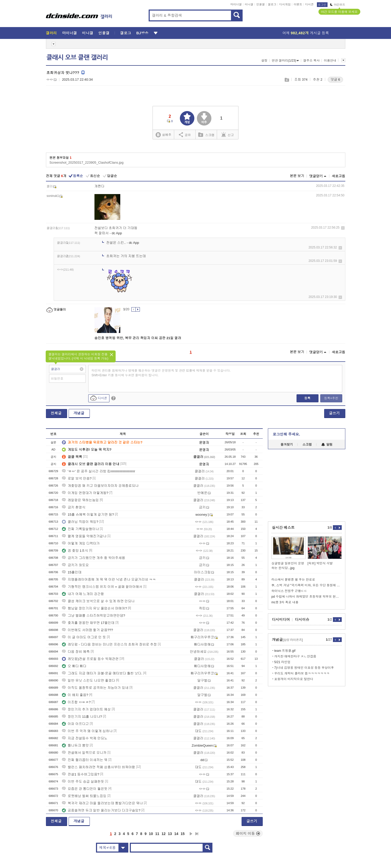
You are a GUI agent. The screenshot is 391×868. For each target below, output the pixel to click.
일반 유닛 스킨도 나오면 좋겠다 (88, 681)
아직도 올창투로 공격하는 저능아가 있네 (95, 688)
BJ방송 (142, 33)
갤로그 (272, 4)
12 (164, 834)
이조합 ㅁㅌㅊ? (76, 702)
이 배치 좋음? (75, 695)
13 (170, 834)
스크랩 (287, 80)
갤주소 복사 (311, 61)
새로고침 (339, 176)
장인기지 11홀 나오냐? (82, 717)
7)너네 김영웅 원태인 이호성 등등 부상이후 (304, 668)
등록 (307, 398)
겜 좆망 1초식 (75, 551)
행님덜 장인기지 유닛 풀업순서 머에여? (94, 608)
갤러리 (51, 33)
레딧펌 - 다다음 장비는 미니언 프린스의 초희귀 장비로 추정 (109, 644)
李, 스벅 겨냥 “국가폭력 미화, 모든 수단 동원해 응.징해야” (307, 585)
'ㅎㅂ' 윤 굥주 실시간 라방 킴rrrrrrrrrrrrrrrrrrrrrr (98, 471)
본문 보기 (297, 176)
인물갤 (261, 4)
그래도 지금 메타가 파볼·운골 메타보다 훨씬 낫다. (102, 673)
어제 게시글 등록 (306, 33)
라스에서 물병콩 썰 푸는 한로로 (293, 580)
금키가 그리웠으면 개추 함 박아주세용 (93, 558)
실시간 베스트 (283, 528)
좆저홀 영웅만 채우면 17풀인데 (88, 623)
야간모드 (338, 5)
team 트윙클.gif (285, 651)
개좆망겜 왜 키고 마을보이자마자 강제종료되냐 (100, 486)
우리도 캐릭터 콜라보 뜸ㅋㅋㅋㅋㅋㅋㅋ (302, 673)
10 (151, 834)
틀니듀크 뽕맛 (75, 745)
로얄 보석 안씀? (77, 478)
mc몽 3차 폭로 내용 (285, 602)
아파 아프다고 (75, 724)
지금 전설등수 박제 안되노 (85, 738)
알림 (327, 445)
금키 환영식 (74, 507)
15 (183, 834)
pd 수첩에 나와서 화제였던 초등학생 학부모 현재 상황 (307, 597)
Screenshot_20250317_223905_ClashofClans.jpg (87, 162)
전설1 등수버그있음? (81, 774)
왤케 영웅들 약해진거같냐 (84, 536)
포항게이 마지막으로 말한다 (294, 679)
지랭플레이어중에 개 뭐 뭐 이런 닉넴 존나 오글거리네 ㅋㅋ (109, 579)
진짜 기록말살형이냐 (80, 529)
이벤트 (298, 4)
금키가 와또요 (75, 565)
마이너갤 (236, 4)
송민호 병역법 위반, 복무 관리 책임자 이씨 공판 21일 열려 (138, 338)
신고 (228, 135)
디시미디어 (281, 620)
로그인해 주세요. (286, 434)
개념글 (79, 413)
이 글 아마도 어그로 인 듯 (84, 637)
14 (176, 834)
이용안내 (330, 61)
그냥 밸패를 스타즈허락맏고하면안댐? (93, 616)
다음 (191, 834)
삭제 (343, 228)
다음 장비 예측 (76, 652)
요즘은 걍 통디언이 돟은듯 (85, 789)
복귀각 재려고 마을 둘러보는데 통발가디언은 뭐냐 (102, 803)
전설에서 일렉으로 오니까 (84, 753)
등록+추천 (331, 398)
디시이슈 (302, 620)
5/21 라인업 (282, 662)
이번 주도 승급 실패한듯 (83, 782)
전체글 (56, 413)
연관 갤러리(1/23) (285, 61)
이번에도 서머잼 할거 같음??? (87, 630)
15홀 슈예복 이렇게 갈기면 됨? (88, 515)
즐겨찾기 (287, 445)
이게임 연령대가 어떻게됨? (85, 493)
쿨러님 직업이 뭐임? (80, 522)
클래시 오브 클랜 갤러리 (77, 57)
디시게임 (285, 4)
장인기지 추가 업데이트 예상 (86, 709)
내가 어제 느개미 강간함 (83, 594)
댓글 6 (335, 80)
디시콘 (310, 4)
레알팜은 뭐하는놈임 (80, 500)
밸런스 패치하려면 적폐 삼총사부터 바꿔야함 (98, 767)
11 (157, 834)
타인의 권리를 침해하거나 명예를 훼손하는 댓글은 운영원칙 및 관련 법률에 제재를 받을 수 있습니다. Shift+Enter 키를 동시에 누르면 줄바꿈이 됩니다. (161, 373)
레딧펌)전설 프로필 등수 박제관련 (90, 659)
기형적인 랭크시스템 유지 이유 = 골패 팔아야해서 (102, 587)
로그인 (322, 5)
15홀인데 (72, 572)
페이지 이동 (248, 833)
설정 (264, 61)
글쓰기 (334, 413)
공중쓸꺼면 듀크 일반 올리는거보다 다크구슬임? (101, 810)
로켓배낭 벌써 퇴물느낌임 (84, 796)
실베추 (163, 135)
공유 (185, 135)
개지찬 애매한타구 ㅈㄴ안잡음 (295, 656)
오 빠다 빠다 (74, 666)
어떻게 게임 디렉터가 (81, 543)
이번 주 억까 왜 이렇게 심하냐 (87, 731)
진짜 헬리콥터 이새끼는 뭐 (85, 760)
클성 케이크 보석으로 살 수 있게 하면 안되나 (98, 601)
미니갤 (249, 4)
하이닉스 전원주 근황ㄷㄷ (289, 591)
